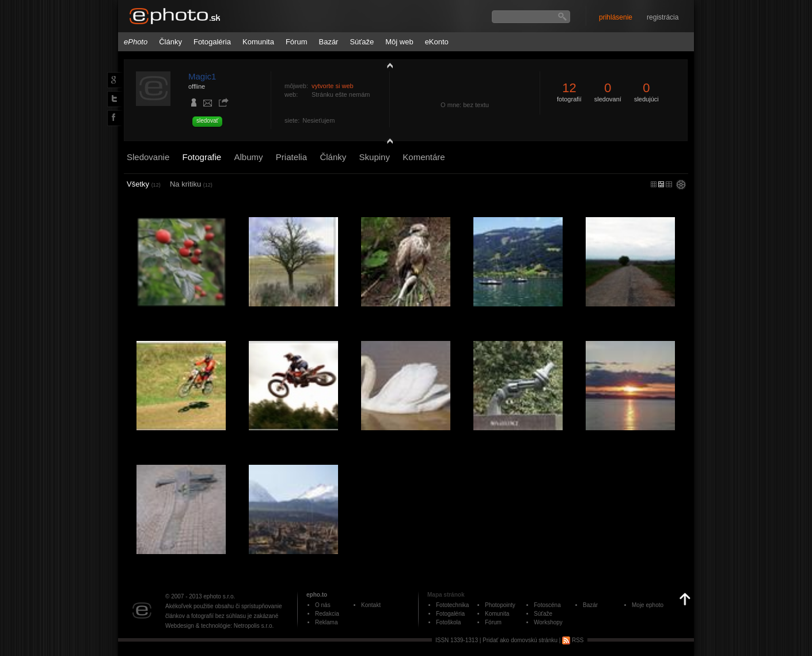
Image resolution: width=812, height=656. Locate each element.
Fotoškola (448, 622)
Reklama (326, 622)
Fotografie (202, 157)
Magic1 (202, 76)
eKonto (437, 42)
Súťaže (362, 42)
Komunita (258, 42)
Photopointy (500, 605)
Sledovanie (148, 157)
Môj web (399, 42)
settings (681, 185)
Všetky (144, 184)
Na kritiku (191, 184)
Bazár (328, 42)
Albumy (248, 157)
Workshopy (548, 622)
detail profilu (387, 143)
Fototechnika (452, 605)
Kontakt (371, 605)
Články (170, 42)
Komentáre (424, 157)
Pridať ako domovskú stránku (520, 640)
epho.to (317, 595)
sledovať (207, 121)
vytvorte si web (333, 86)
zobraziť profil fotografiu (387, 65)
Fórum (297, 42)
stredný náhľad (669, 184)
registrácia (663, 17)
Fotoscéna (547, 605)
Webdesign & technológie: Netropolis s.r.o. (219, 626)
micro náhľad (654, 184)
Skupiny (375, 157)
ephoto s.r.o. (219, 596)
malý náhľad (661, 184)
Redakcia (327, 614)
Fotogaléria (212, 42)
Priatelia (291, 157)
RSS (573, 640)
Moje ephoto (648, 605)
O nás (323, 605)
